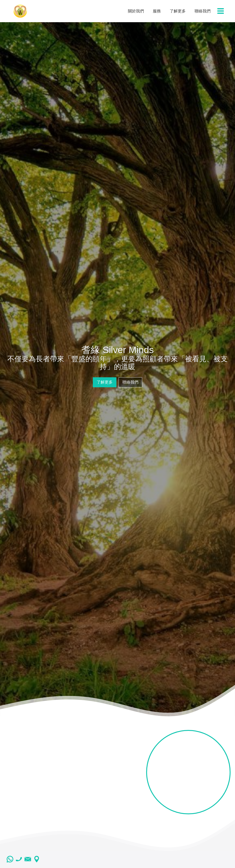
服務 (157, 11)
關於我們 (136, 11)
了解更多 (178, 11)
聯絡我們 (203, 11)
